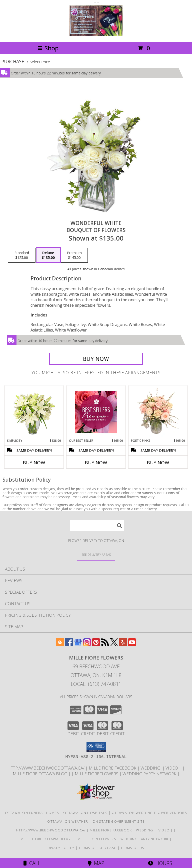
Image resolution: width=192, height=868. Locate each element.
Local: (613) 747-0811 (96, 684)
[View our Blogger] (60, 645)
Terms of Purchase (97, 848)
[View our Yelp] (123, 645)
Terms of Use (133, 848)
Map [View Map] (96, 863)
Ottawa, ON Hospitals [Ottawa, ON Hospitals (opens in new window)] (85, 813)
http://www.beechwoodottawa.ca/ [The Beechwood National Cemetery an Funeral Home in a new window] (46, 768)
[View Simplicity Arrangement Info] (34, 412)
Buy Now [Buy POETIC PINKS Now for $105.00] (158, 463)
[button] (96, 747)
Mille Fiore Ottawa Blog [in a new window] (40, 774)
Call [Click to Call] (32, 863)
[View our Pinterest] (96, 645)
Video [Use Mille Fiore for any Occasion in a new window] (172, 768)
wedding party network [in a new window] (150, 774)
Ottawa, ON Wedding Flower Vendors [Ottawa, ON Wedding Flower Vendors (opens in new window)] (149, 813)
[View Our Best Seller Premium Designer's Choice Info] (96, 412)
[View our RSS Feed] (105, 645)
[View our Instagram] (87, 645)
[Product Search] (97, 526)
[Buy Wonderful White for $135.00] (96, 359)
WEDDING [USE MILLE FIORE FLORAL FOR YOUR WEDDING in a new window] (151, 768)
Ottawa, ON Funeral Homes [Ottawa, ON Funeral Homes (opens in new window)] (32, 813)
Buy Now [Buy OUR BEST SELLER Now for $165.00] (96, 463)
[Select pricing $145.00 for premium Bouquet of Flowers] (74, 255)
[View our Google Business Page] (78, 645)
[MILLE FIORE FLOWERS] (96, 35)
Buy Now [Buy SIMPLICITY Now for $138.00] (34, 463)
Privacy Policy (60, 848)
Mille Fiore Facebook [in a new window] (113, 768)
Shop (48, 48)
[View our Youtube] (132, 645)
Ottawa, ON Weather (68, 821)
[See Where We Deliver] (96, 554)
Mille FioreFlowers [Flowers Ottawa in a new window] (97, 774)
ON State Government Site (119, 821)
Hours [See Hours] (160, 863)
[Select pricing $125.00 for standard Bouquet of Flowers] (22, 255)
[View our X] (114, 645)
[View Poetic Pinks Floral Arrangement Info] (158, 412)
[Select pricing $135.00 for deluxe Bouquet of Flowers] (48, 255)
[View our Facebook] (69, 645)
